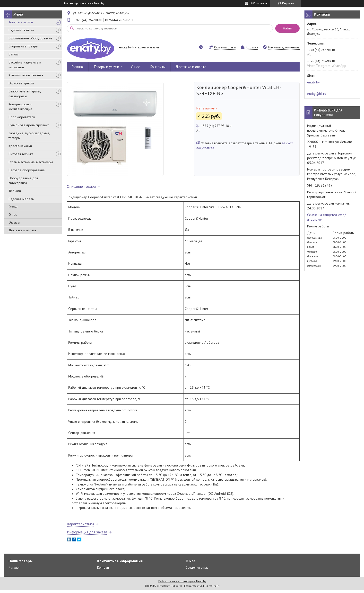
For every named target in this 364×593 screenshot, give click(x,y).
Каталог (14, 570)
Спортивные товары (23, 46)
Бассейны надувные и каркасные (25, 65)
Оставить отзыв (225, 47)
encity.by (313, 82)
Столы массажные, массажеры (31, 162)
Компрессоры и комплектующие (20, 107)
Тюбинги (15, 191)
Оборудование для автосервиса (23, 180)
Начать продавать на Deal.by (84, 3)
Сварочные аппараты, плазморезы (25, 94)
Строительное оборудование (30, 38)
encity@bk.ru (317, 94)
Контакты (158, 67)
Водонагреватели (22, 117)
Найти (287, 28)
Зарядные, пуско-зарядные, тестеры (29, 135)
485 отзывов (259, 3)
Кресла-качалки (20, 146)
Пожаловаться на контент (202, 588)
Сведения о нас (197, 570)
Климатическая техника (26, 75)
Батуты (13, 54)
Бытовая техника (21, 154)
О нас (13, 215)
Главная (78, 67)
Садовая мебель (21, 199)
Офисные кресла (21, 83)
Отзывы (14, 222)
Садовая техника (21, 30)
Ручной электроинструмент (29, 125)
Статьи (13, 207)
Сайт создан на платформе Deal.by (182, 584)
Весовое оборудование (27, 170)
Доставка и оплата (22, 230)
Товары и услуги (21, 22)
